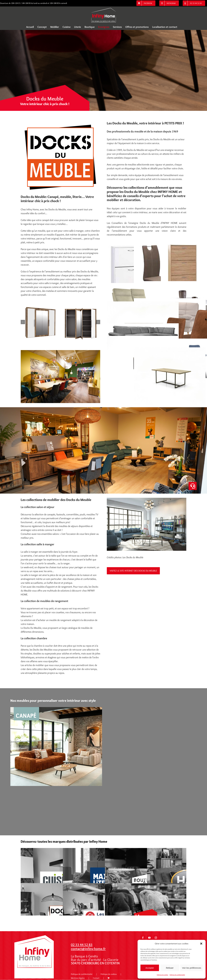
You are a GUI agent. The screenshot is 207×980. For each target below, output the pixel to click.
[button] (201, 944)
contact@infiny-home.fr (88, 949)
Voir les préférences (192, 968)
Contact (96, 978)
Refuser (170, 968)
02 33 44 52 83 (82, 945)
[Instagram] (156, 938)
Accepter (150, 968)
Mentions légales (78, 978)
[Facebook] (143, 938)
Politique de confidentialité (177, 975)
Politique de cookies (163, 975)
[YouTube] (149, 938)
